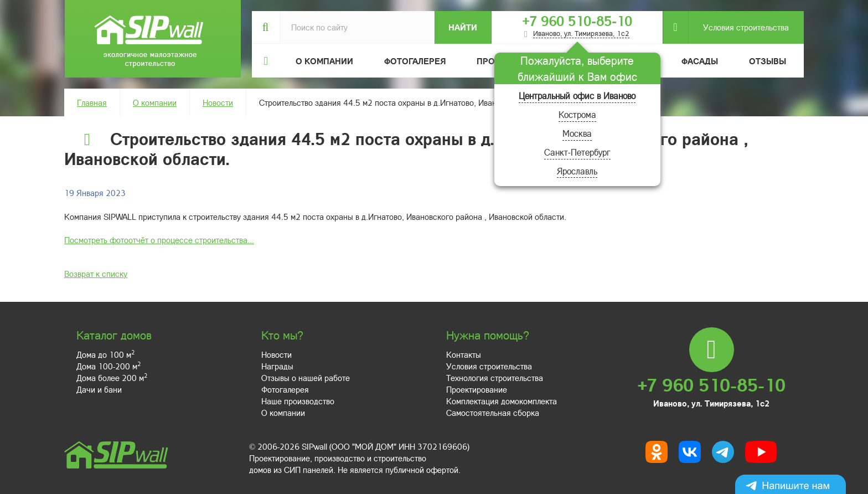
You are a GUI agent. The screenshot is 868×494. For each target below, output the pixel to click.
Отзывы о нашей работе (306, 378)
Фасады (700, 61)
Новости (218, 102)
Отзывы (768, 61)
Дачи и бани (99, 389)
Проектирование (477, 389)
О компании (155, 102)
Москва (577, 133)
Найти (463, 27)
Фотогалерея (415, 61)
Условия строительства (738, 27)
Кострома (577, 114)
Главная (92, 102)
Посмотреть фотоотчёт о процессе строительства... (159, 240)
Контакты (464, 354)
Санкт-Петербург (577, 152)
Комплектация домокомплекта (502, 401)
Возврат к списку (96, 274)
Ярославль (577, 171)
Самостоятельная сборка (493, 413)
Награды (277, 366)
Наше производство (298, 401)
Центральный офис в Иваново (577, 96)
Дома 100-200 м (108, 366)
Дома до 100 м (105, 354)
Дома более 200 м (112, 378)
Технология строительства (495, 378)
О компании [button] (324, 61)
